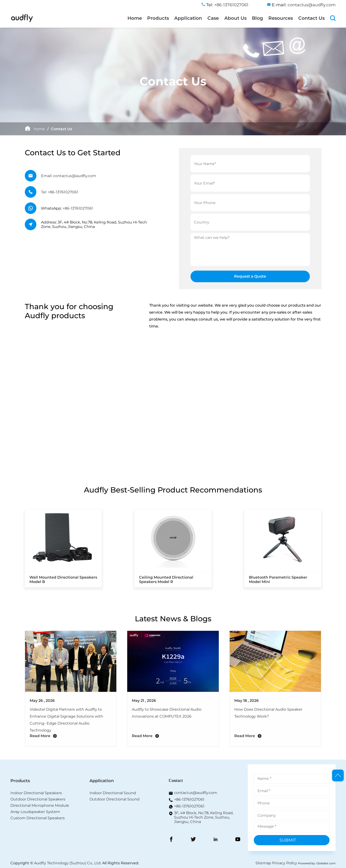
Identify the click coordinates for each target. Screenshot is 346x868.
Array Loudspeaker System (35, 812)
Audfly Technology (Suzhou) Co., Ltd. (68, 863)
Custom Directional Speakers (38, 818)
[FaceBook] (171, 840)
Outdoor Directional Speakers (38, 799)
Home (135, 18)
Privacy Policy (285, 863)
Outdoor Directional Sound (114, 799)
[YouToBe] (238, 840)
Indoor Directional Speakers (36, 793)
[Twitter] (193, 840)
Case (213, 18)
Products (158, 18)
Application (188, 18)
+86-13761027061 (78, 208)
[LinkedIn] (216, 840)
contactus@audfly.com (196, 793)
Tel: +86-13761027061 (60, 192)
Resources (281, 18)
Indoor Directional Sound (113, 793)
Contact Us (311, 18)
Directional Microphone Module (40, 805)
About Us (235, 18)
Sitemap (263, 863)
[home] (22, 21)
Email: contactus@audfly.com (69, 176)
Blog (257, 18)
